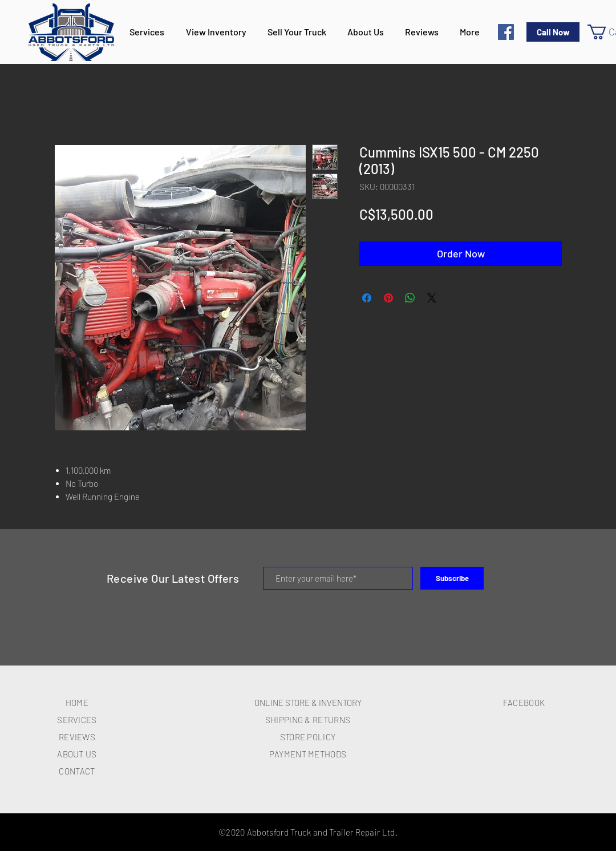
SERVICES (77, 720)
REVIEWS (77, 737)
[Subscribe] (452, 578)
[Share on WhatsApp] (410, 298)
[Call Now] (553, 32)
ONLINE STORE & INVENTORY (308, 703)
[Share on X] (432, 298)
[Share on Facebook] (367, 298)
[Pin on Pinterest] (388, 298)
